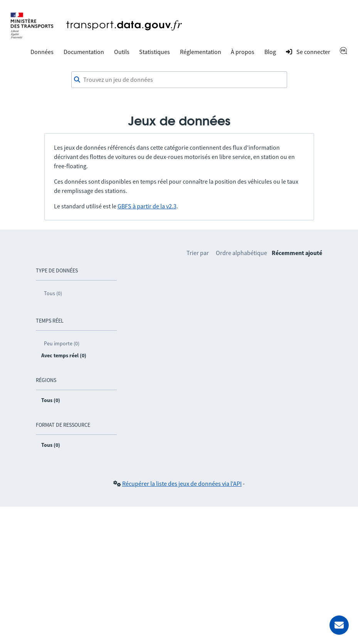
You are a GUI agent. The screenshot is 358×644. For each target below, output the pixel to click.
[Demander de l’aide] (339, 625)
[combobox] (179, 80)
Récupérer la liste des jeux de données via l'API (182, 483)
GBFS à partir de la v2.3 (147, 206)
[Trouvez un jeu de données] (179, 80)
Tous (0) (53, 293)
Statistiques (155, 52)
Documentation (84, 52)
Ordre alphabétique (241, 253)
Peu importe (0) (62, 343)
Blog (270, 52)
